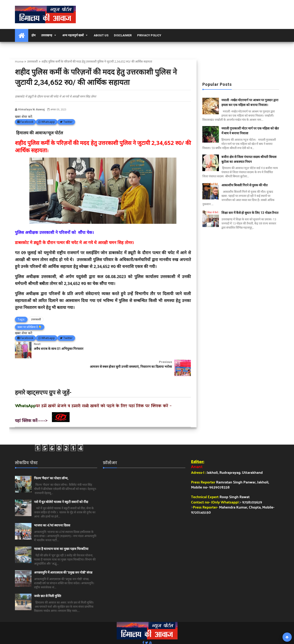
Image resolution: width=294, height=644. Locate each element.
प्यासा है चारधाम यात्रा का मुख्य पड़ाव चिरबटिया (61, 531)
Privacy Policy (149, 35)
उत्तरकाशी (32, 61)
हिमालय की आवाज (166, 634)
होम (34, 35)
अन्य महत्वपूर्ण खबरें (73, 35)
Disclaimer (123, 35)
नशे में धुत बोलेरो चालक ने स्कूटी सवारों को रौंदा (61, 484)
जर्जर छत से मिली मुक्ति (48, 578)
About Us (101, 35)
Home (19, 61)
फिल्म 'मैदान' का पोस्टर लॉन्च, (51, 460)
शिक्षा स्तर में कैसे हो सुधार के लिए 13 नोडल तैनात (250, 213)
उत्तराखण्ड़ (47, 35)
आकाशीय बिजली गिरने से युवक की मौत (245, 185)
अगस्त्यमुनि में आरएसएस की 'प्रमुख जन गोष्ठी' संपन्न (63, 555)
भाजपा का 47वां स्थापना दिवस (52, 507)
